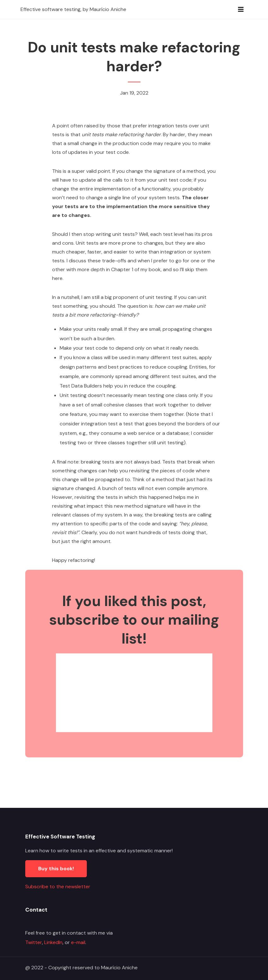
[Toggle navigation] (241, 9)
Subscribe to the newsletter (58, 887)
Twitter (34, 942)
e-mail (78, 942)
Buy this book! (56, 869)
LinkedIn (53, 942)
